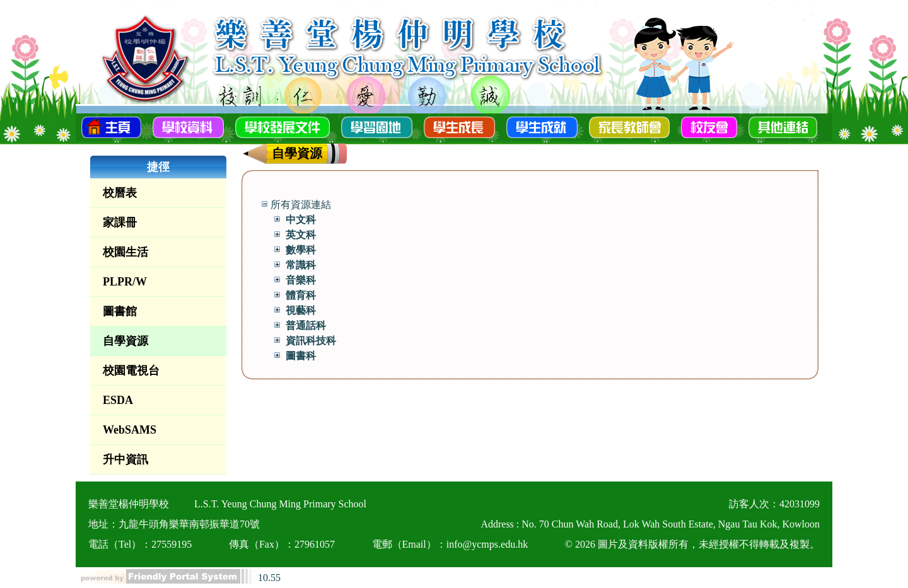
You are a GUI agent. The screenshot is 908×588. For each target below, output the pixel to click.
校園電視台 (131, 371)
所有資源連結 (301, 205)
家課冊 (120, 222)
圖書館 (120, 311)
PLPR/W (125, 282)
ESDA (118, 400)
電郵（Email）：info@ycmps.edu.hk (450, 544)
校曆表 (120, 193)
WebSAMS (130, 430)
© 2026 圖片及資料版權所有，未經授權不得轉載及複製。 (692, 544)
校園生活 (125, 252)
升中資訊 (125, 459)
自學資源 (125, 341)
